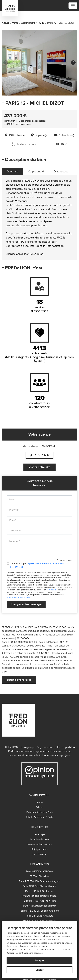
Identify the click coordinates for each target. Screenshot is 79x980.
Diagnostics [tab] (61, 172)
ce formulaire (52, 590)
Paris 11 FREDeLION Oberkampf (40, 906)
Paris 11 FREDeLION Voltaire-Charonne (40, 911)
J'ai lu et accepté (38, 565)
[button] (73, 63)
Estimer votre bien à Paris (39, 812)
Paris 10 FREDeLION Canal (40, 871)
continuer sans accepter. (31, 953)
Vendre (39, 802)
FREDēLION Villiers (39, 876)
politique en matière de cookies (33, 946)
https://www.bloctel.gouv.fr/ (18, 597)
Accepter (39, 960)
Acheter (39, 807)
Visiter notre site (39, 467)
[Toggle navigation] (73, 6)
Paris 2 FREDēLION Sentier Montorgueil (39, 881)
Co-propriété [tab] (36, 172)
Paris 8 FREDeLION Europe (40, 891)
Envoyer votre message (26, 604)
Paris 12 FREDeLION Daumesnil (40, 921)
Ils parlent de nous (39, 839)
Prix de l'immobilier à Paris (39, 817)
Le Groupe (39, 834)
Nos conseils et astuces (40, 844)
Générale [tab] (12, 172)
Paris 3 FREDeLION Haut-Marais (39, 886)
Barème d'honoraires (19, 680)
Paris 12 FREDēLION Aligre (39, 916)
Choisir (40, 970)
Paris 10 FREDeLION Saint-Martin (39, 896)
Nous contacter (39, 854)
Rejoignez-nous (39, 849)
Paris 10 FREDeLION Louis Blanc (39, 901)
